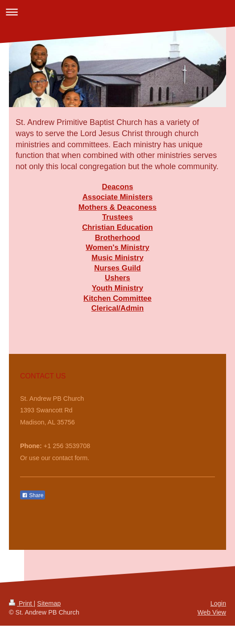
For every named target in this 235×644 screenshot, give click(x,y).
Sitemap (49, 603)
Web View (212, 612)
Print (21, 603)
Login (218, 603)
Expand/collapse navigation (117, 12)
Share (33, 495)
